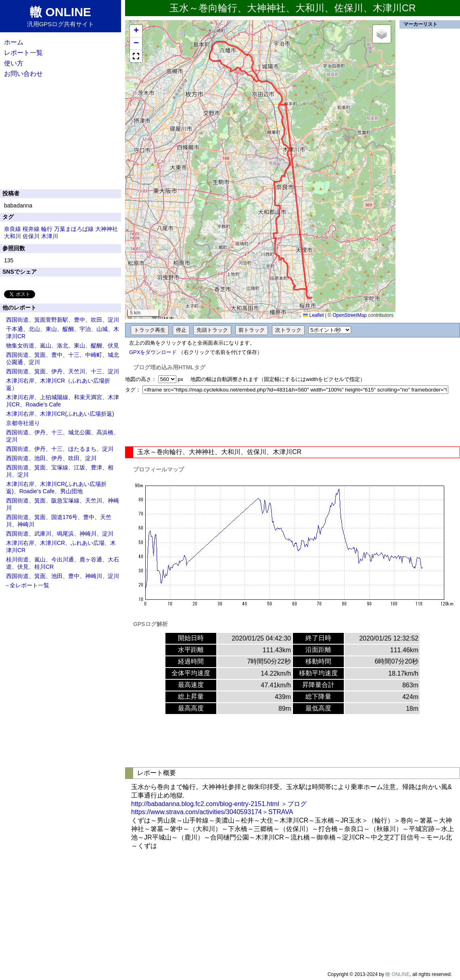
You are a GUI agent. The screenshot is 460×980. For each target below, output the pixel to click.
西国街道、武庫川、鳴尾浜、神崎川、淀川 (60, 534)
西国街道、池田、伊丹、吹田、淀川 (51, 458)
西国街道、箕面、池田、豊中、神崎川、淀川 (63, 576)
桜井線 (31, 229)
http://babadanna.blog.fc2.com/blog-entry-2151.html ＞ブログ (219, 804)
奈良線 (13, 229)
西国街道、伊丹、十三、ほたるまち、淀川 (60, 449)
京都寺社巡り (23, 423)
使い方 (14, 63)
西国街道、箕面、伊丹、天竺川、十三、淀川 (63, 371)
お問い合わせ (23, 74)
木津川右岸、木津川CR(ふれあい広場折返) (60, 414)
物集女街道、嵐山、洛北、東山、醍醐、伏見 (63, 346)
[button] (136, 31)
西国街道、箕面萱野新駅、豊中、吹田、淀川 (63, 320)
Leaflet (313, 315)
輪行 (47, 229)
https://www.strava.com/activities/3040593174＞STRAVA (212, 812)
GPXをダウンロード (153, 352)
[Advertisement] (293, 420)
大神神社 (107, 229)
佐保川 (31, 236)
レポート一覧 (23, 53)
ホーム (14, 42)
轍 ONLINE (397, 974)
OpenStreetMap (350, 315)
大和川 (13, 236)
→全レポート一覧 (27, 585)
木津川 (50, 236)
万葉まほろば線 (74, 229)
